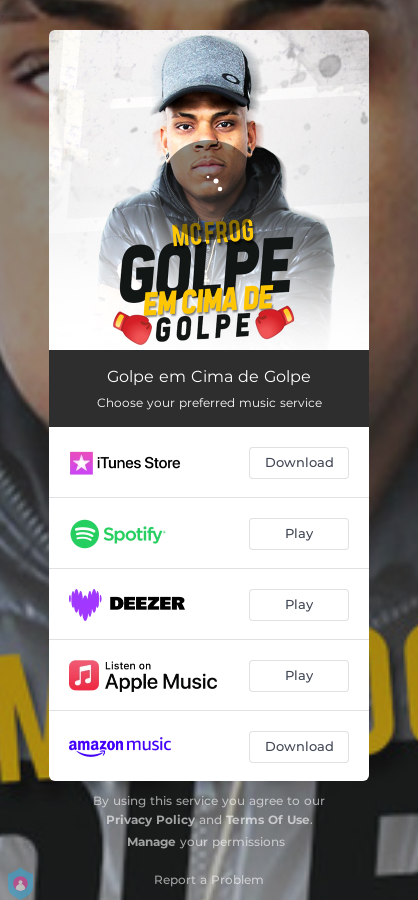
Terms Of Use (268, 819)
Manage (151, 841)
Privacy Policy (150, 819)
